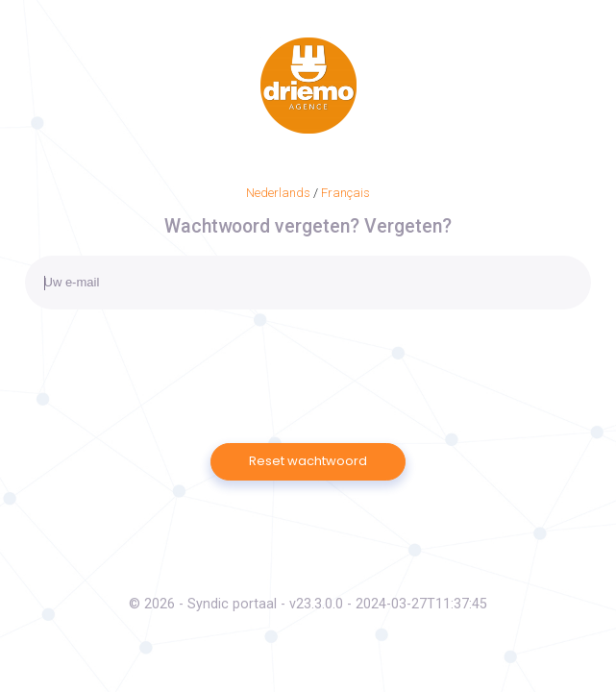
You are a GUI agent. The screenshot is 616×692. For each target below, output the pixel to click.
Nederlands (278, 193)
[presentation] (171, 357)
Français (345, 193)
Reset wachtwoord (308, 461)
